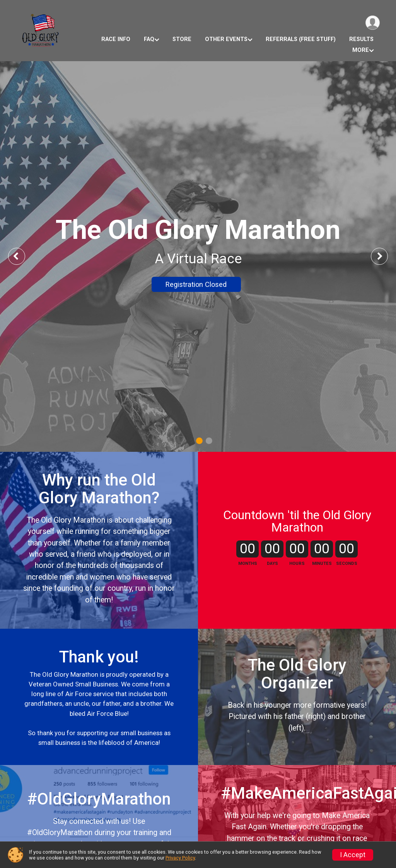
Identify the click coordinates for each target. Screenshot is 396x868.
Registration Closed (196, 284)
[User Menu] (373, 23)
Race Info (116, 39)
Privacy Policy (180, 858)
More (361, 50)
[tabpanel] (198, 256)
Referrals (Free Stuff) (301, 39)
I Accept (353, 855)
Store (182, 39)
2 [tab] (209, 441)
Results (361, 39)
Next (385, 256)
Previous (22, 256)
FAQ (149, 39)
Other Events (226, 39)
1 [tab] (199, 441)
